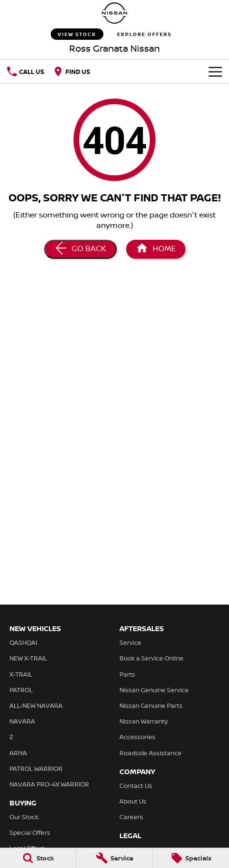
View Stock (77, 34)
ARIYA (18, 753)
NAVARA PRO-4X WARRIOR (49, 784)
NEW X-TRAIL (28, 658)
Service (130, 642)
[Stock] (38, 858)
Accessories (137, 737)
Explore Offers (144, 34)
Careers (131, 817)
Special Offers (30, 832)
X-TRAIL (21, 674)
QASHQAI (23, 642)
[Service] (114, 858)
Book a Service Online (151, 658)
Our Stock (24, 817)
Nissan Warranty (144, 721)
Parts (127, 674)
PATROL (21, 690)
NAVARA (22, 721)
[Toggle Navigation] (215, 72)
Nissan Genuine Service (154, 690)
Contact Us (136, 786)
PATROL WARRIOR (36, 769)
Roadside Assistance (151, 753)
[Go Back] (80, 249)
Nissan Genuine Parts (151, 705)
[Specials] (191, 858)
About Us (133, 801)
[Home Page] (115, 13)
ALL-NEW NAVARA (36, 705)
